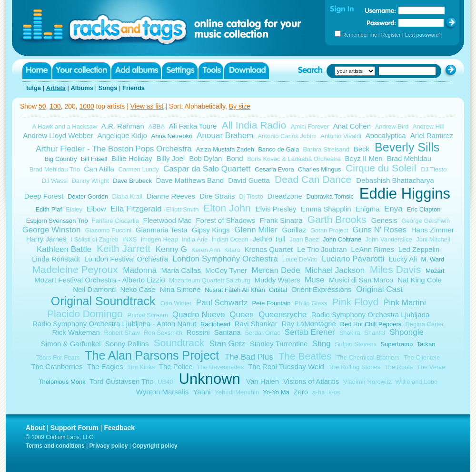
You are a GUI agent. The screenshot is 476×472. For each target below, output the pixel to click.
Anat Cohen (352, 126)
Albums (82, 88)
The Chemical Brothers (368, 357)
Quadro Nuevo (199, 315)
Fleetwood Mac (168, 220)
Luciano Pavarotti (353, 259)
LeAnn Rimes (373, 249)
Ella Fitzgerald (136, 209)
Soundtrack (179, 343)
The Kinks (141, 367)
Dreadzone (284, 196)
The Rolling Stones (354, 367)
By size (240, 106)
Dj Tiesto (251, 196)
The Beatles (305, 356)
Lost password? (423, 35)
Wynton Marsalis (163, 392)
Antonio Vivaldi (341, 136)
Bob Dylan (205, 158)
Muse (315, 280)
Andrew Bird (392, 126)
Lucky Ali (403, 259)
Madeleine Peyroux (75, 269)
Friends (134, 88)
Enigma (368, 209)
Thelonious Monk (62, 382)
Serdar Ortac (262, 333)
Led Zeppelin (419, 249)
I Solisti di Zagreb (94, 239)
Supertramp (397, 344)
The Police (176, 367)
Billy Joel (171, 158)
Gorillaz (294, 230)
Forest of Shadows (225, 220)
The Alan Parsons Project (152, 355)
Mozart (435, 271)
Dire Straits (217, 196)
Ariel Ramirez (432, 136)
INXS (129, 239)
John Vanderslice (389, 239)
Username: (380, 10)
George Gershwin (426, 221)
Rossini (198, 332)
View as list (147, 106)
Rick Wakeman (76, 332)
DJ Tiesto (434, 169)
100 (55, 106)
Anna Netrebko (172, 136)
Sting (322, 344)
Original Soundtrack (103, 301)
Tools (211, 71)
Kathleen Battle (64, 249)
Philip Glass (311, 303)
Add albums (136, 71)
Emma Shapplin (326, 209)
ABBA (156, 126)
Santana (228, 332)
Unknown (210, 379)
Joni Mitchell (433, 239)
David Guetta (249, 180)
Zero (301, 392)
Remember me (360, 35)
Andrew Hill (428, 126)
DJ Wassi (55, 181)
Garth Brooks (337, 219)
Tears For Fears (58, 357)
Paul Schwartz (222, 303)
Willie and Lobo (416, 382)
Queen (242, 315)
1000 (87, 106)
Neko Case (138, 289)
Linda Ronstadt (56, 259)
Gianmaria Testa (162, 230)
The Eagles (105, 367)
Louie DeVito (300, 259)
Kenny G (171, 249)
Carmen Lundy (139, 169)
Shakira (350, 333)
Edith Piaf (49, 209)
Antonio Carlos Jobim (287, 136)
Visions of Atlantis (311, 381)
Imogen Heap (159, 239)
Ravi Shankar (256, 324)
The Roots (399, 367)
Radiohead (215, 324)
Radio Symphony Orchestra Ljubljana (370, 315)
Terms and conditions (55, 446)
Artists (56, 88)
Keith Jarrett (124, 248)
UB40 (165, 382)
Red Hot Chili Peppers (371, 324)
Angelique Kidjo (122, 136)
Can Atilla (99, 169)
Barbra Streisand (326, 149)
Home (37, 71)
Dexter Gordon (88, 196)
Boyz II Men (363, 158)
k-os (334, 392)
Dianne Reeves (171, 196)
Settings (180, 71)
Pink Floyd (355, 302)
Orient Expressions (322, 289)
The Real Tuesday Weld (286, 367)
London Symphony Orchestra (225, 259)
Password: (382, 23)
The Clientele (422, 357)
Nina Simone (180, 289)
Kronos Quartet (269, 249)
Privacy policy (109, 446)
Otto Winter (176, 303)
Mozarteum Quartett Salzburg (210, 280)
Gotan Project (329, 230)
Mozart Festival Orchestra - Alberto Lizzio (99, 280)
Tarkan (426, 344)
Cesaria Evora (274, 169)
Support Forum (74, 428)
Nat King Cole (420, 280)
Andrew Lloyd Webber (58, 136)
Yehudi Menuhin (237, 392)
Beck (362, 149)
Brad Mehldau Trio (55, 169)
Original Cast (379, 289)
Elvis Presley (276, 209)
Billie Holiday (132, 158)
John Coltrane (342, 239)
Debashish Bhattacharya (395, 180)
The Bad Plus (249, 357)
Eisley (74, 209)
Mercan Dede (276, 270)
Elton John (227, 208)
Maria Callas (181, 270)
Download (247, 71)
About (35, 428)
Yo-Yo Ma (276, 392)
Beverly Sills (407, 147)
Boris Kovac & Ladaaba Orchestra (294, 159)
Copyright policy (155, 446)
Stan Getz (228, 344)
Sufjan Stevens (356, 344)
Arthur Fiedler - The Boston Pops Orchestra (114, 149)
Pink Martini (405, 303)
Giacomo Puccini (109, 230)
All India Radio (254, 125)
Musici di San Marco (361, 280)
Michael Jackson (335, 270)
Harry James (46, 239)
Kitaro (232, 250)
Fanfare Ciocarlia (115, 221)
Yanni (202, 392)
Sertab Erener (310, 332)
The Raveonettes (220, 367)
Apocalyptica (386, 136)
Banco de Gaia (278, 149)
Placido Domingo (85, 314)
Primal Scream (148, 315)
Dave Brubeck (132, 181)
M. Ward (433, 259)
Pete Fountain (272, 303)
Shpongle (407, 332)
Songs (108, 88)
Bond (234, 158)
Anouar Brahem (225, 136)
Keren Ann (206, 250)
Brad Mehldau (409, 158)
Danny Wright (90, 181)
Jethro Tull (269, 239)
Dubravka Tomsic (330, 196)
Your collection (81, 71)
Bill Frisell (94, 159)
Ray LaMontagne (309, 324)
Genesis (384, 220)
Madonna (140, 270)
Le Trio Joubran (322, 249)
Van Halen (263, 381)
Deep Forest (44, 196)
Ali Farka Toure (193, 126)
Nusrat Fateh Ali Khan (235, 290)
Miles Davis (395, 269)
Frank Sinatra (281, 220)
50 (42, 106)
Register (391, 35)
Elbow (96, 209)
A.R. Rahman (123, 126)
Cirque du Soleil (381, 168)
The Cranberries (57, 367)
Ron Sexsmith (163, 333)
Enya (393, 209)
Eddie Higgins (405, 194)
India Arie (195, 239)
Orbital (278, 290)
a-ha (318, 392)
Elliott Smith (183, 209)
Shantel (375, 333)
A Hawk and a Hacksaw (65, 126)
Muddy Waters (277, 280)
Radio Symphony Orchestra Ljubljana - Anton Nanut (114, 324)
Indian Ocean (230, 239)
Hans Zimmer (433, 230)
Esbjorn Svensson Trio (57, 221)
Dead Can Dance (313, 179)
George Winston (52, 230)
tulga (34, 88)
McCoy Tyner (226, 270)
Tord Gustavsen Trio (121, 381)
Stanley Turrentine (279, 344)
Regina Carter (424, 324)
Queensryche (283, 315)
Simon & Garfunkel (71, 344)
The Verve (431, 367)
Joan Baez (304, 239)
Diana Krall (127, 196)
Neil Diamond (94, 289)
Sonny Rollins (127, 344)
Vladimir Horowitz (367, 382)
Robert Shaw (122, 333)
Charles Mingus (319, 169)
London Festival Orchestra (126, 259)
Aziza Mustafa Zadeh (225, 149)
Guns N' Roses (379, 230)
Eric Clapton (424, 209)
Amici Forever (310, 126)
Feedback (119, 428)
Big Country (61, 159)
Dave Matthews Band (190, 180)
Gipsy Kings (211, 230)
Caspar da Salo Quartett (207, 169)
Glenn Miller (256, 230)
